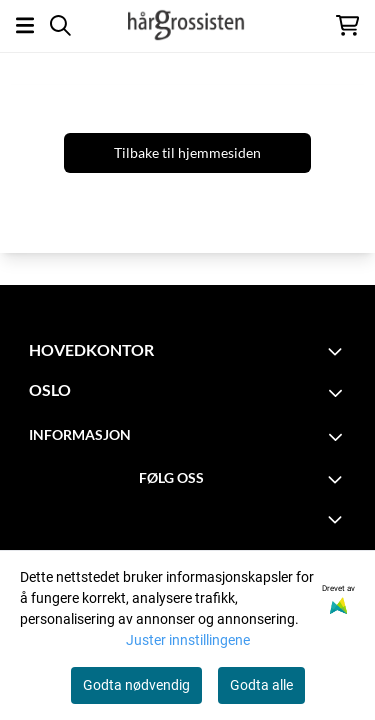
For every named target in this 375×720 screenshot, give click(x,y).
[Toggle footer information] (338, 351)
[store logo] (187, 25)
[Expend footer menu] (338, 519)
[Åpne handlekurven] (347, 25)
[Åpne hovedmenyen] (25, 25)
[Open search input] (60, 25)
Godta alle (261, 685)
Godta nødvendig (136, 685)
